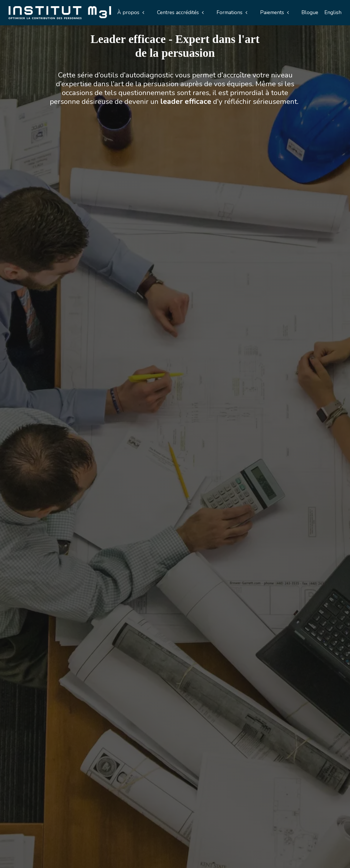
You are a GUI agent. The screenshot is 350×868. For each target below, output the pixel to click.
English (333, 13)
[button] (131, 13)
